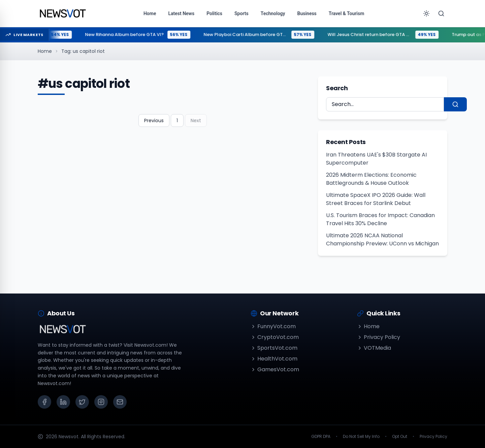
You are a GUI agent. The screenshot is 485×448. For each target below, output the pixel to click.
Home (45, 51)
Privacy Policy (379, 337)
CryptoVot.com (275, 337)
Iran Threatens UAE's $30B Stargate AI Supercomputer (376, 159)
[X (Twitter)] (82, 402)
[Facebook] (44, 402)
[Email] (120, 402)
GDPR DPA (321, 437)
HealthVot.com (274, 359)
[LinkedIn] (63, 402)
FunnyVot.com (273, 326)
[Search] (441, 13)
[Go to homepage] (62, 13)
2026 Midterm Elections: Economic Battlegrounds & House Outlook (371, 179)
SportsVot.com (274, 348)
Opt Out (400, 437)
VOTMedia (374, 348)
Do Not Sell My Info (361, 437)
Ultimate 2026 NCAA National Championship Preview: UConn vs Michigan (382, 239)
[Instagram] (101, 402)
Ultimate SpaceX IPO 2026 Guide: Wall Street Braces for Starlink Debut (376, 199)
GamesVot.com (275, 369)
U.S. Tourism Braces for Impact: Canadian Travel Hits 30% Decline (380, 219)
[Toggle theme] (426, 13)
